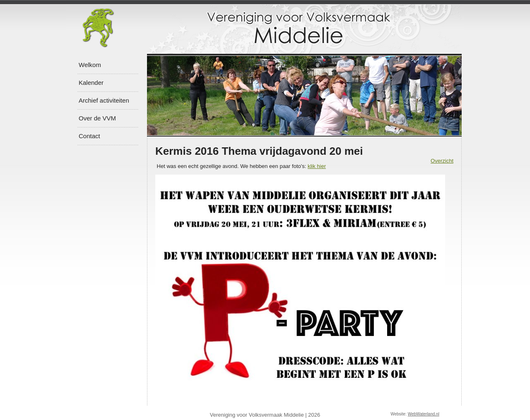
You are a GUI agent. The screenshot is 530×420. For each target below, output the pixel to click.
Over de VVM (97, 118)
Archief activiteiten (104, 100)
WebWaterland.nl (424, 414)
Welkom (90, 65)
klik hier (317, 166)
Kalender (91, 83)
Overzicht (442, 161)
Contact (89, 136)
